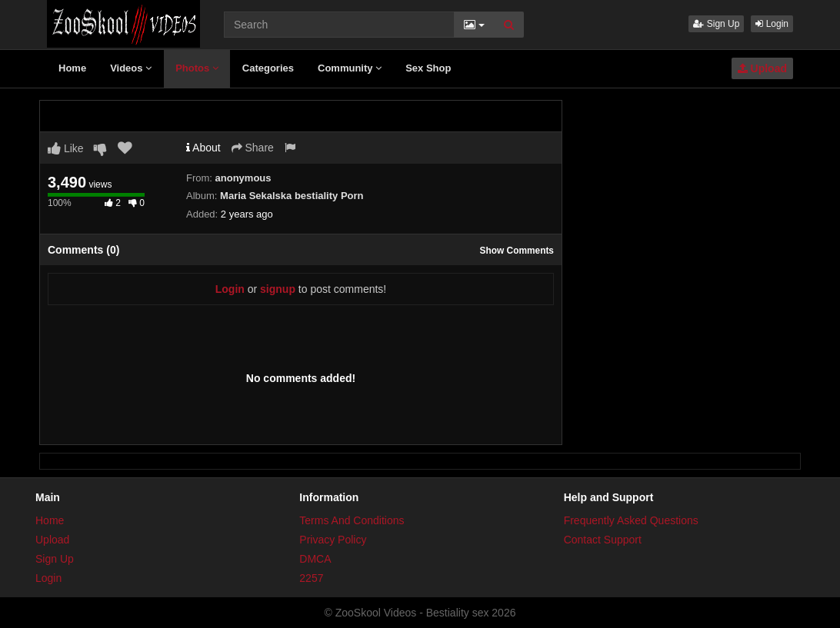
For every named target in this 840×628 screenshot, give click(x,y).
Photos (197, 68)
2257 (311, 578)
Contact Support (603, 540)
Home (72, 68)
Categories (268, 68)
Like (66, 148)
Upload (762, 68)
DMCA (315, 559)
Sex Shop (428, 68)
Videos (131, 68)
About (203, 148)
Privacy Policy (333, 540)
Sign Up (716, 24)
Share (253, 148)
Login (772, 24)
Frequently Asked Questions (631, 520)
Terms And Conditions (352, 520)
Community (350, 68)
